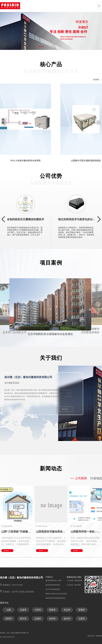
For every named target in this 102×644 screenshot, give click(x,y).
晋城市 (82, 610)
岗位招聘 (77, 585)
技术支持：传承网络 (95, 636)
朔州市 (9, 619)
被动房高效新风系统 (53, 585)
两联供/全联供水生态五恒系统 (56, 594)
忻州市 (52, 619)
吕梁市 (82, 619)
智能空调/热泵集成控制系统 (55, 598)
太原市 (23, 610)
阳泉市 (52, 610)
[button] (41, 47)
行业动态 (70, 585)
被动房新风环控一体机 (54, 581)
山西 (9, 610)
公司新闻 (85, 478)
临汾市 (67, 619)
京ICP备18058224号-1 (8, 637)
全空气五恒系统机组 (53, 589)
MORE (98, 80)
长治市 (67, 610)
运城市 (38, 619)
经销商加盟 (78, 581)
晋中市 (23, 619)
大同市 (38, 610)
